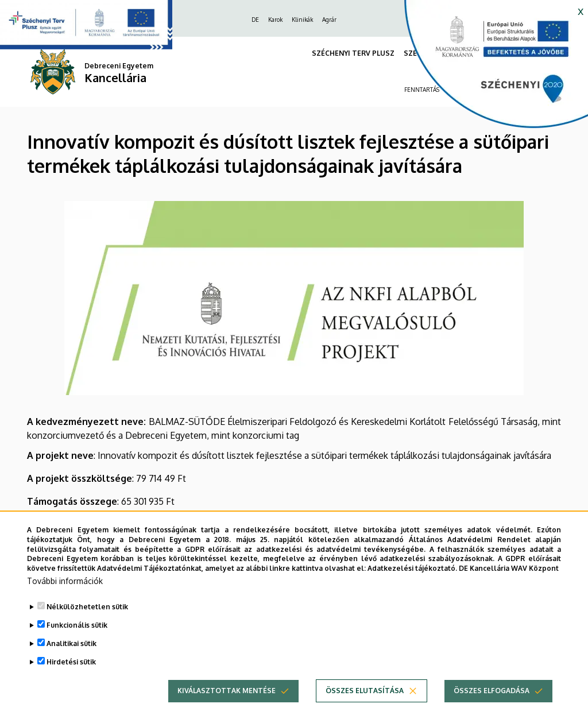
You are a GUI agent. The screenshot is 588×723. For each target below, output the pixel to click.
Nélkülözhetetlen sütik (87, 624)
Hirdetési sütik (71, 679)
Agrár (329, 20)
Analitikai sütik (71, 661)
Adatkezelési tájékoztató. (412, 585)
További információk (65, 598)
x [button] (581, 10)
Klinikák (302, 20)
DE (255, 20)
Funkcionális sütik (77, 642)
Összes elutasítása (365, 708)
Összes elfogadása (492, 708)
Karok (275, 20)
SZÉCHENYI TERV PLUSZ (353, 53)
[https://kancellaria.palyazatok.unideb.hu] (488, 69)
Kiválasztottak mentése (227, 708)
